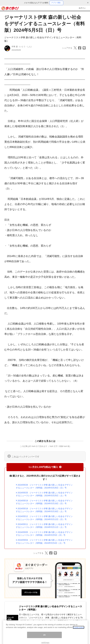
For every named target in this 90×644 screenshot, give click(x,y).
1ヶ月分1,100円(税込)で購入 (45, 467)
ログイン (82, 8)
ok (44, 639)
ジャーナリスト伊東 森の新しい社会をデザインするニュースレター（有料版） (50, 608)
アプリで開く (56, 3)
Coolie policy (79, 631)
